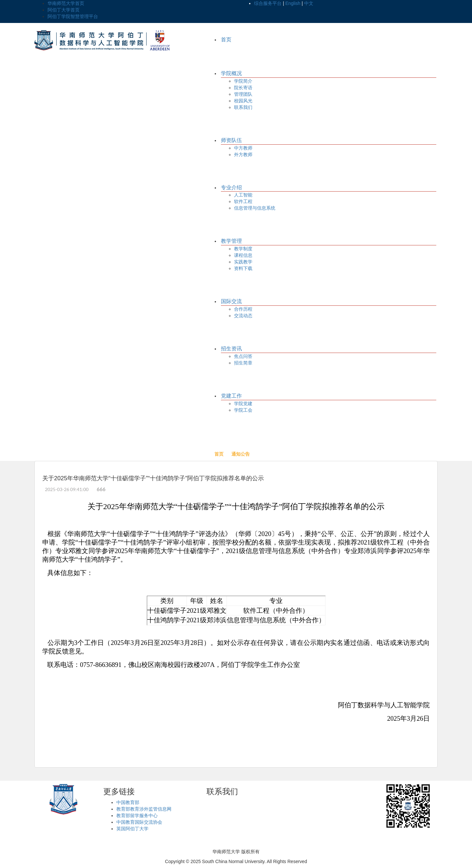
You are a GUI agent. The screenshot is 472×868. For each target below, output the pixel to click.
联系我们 (243, 107)
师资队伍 (231, 140)
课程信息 (243, 255)
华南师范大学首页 (66, 3)
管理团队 (243, 94)
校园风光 (243, 101)
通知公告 (241, 454)
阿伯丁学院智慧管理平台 (73, 16)
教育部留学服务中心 (137, 816)
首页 (226, 40)
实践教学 (243, 262)
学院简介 (243, 81)
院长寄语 (243, 88)
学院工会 (243, 410)
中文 (309, 3)
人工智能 (243, 195)
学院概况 (231, 73)
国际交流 (231, 301)
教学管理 (231, 241)
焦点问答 (243, 356)
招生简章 (243, 363)
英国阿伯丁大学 (132, 829)
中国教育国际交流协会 (139, 822)
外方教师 (243, 155)
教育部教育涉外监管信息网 (144, 809)
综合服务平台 (268, 3)
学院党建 (243, 403)
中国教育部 (128, 802)
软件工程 (243, 201)
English (293, 3)
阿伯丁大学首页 (64, 10)
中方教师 (243, 148)
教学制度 (243, 249)
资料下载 (243, 268)
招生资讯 (231, 349)
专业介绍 (231, 187)
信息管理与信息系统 (255, 208)
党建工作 (231, 396)
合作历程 (243, 309)
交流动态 (243, 316)
